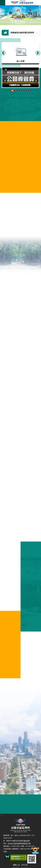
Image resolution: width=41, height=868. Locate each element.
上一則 (3, 53)
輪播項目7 (24, 91)
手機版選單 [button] (3, 3)
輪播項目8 (26, 91)
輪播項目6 (22, 91)
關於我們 (27, 841)
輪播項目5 (19, 91)
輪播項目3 (15, 91)
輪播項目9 (29, 91)
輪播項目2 (13, 91)
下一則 (38, 53)
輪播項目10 (31, 91)
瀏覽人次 (17, 865)
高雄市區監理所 (23, 3)
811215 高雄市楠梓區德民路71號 (19, 843)
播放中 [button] (6, 70)
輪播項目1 (10, 91)
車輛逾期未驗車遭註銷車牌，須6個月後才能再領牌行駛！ (25, 33)
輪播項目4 (17, 91)
